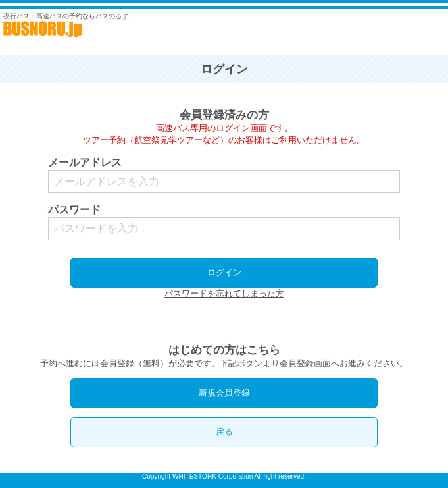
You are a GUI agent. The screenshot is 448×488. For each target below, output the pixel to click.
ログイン (224, 272)
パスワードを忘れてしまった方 (224, 293)
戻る (224, 432)
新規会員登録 (224, 393)
